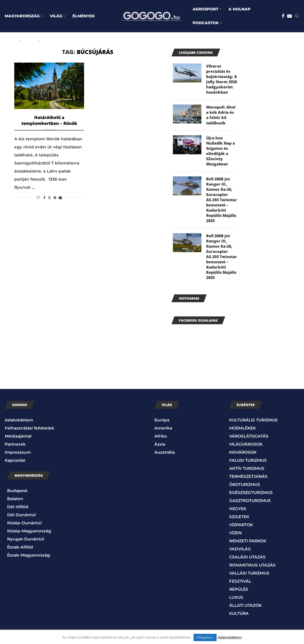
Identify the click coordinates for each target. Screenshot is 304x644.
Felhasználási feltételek (29, 431)
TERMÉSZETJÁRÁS (248, 479)
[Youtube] (290, 16)
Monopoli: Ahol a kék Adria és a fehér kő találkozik (221, 116)
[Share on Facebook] (44, 198)
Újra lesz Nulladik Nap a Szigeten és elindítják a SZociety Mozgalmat (221, 152)
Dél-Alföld (18, 509)
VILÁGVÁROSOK (246, 447)
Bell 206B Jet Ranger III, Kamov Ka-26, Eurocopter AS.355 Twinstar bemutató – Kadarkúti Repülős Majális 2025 (222, 201)
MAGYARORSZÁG (22, 16)
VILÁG (56, 16)
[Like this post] (38, 198)
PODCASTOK (206, 23)
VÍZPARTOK (241, 528)
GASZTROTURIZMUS (250, 503)
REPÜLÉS (239, 592)
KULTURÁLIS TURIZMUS (253, 423)
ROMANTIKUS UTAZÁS (252, 568)
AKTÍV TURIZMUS (247, 471)
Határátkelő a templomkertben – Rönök (49, 120)
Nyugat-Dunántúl (26, 542)
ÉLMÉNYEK (84, 16)
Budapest (17, 493)
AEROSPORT (205, 9)
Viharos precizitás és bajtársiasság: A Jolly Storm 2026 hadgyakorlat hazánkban (222, 79)
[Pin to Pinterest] (55, 198)
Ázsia (160, 447)
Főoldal (9, 41)
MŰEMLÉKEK (242, 431)
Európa (162, 423)
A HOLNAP (240, 9)
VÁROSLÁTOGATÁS (249, 439)
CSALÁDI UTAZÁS (247, 560)
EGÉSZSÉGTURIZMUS (251, 495)
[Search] (297, 16)
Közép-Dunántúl (24, 525)
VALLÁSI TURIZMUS (249, 576)
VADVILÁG (240, 552)
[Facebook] (283, 16)
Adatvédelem (19, 423)
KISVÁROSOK (243, 455)
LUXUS (236, 600)
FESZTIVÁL (240, 584)
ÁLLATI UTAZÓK (245, 608)
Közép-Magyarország (29, 534)
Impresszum (18, 455)
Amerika (163, 431)
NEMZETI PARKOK (248, 544)
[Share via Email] (60, 198)
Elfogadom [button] (205, 637)
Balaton (15, 501)
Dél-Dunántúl (21, 517)
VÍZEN (235, 536)
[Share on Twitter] (49, 198)
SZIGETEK (239, 520)
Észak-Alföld (20, 550)
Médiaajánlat (18, 439)
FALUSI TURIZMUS (248, 463)
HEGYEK (238, 512)
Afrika (161, 439)
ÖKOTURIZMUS (245, 487)
